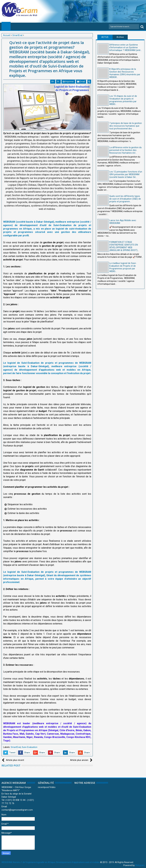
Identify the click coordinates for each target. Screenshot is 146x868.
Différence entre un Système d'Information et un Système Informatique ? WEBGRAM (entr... (126, 47)
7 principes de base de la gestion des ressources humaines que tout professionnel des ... (126, 126)
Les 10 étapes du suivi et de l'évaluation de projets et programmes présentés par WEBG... (123, 100)
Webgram (140, 865)
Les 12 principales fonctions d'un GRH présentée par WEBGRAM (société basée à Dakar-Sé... (126, 174)
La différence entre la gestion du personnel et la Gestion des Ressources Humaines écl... (125, 150)
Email (81, 82)
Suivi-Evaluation (30, 747)
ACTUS (105, 37)
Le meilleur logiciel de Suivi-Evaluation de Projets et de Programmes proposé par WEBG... (123, 267)
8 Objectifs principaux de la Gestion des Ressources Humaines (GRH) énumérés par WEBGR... (125, 73)
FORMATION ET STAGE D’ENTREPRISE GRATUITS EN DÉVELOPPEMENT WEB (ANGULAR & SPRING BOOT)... (124, 246)
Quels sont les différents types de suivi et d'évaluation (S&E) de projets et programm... (125, 199)
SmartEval (16, 747)
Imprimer (68, 82)
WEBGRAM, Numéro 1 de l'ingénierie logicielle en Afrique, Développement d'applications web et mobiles (51, 862)
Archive (120, 37)
